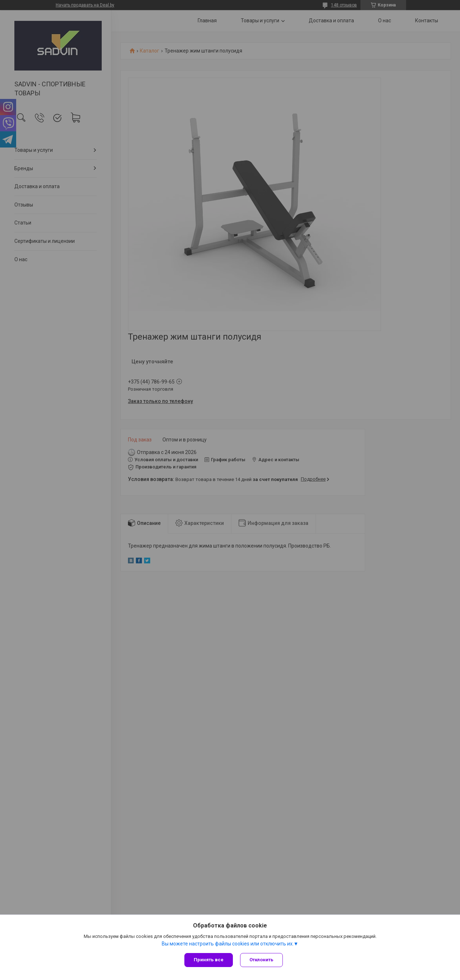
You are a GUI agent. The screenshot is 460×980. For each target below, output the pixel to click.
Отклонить (261, 960)
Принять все (209, 960)
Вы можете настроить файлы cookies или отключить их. (228, 944)
